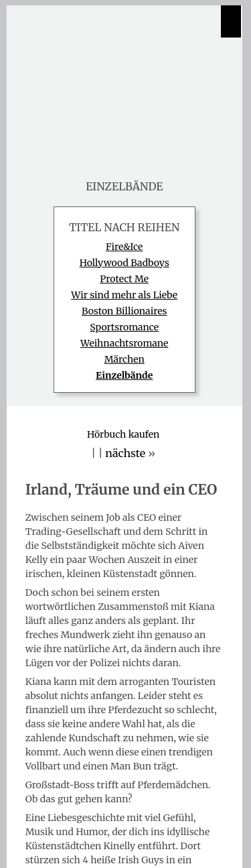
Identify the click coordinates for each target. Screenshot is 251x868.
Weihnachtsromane (124, 343)
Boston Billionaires (124, 311)
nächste (125, 453)
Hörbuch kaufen (123, 434)
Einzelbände (124, 375)
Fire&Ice (124, 247)
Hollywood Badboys (124, 263)
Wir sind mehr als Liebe (124, 295)
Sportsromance (124, 327)
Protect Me (124, 279)
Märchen (124, 359)
